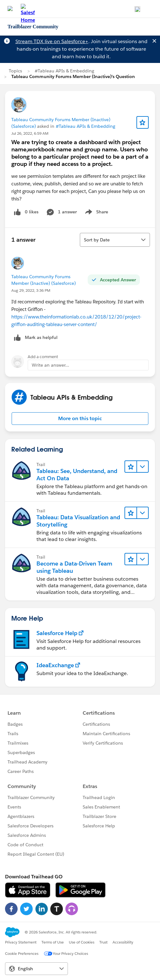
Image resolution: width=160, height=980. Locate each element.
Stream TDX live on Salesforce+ (52, 41)
